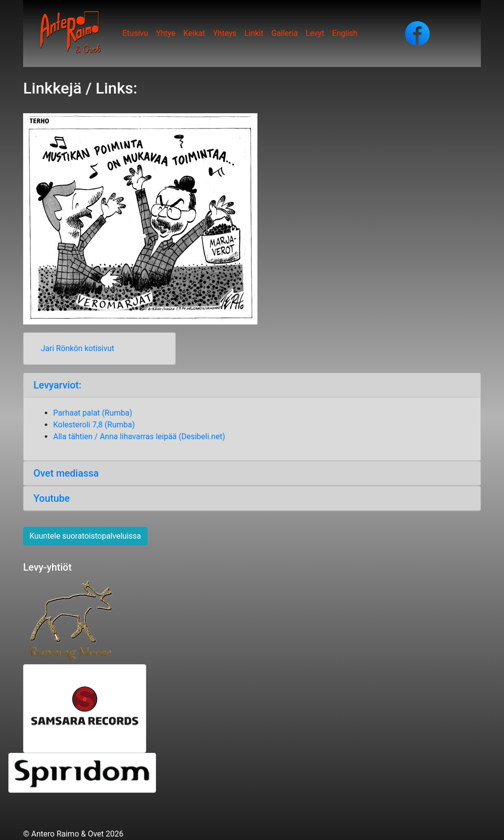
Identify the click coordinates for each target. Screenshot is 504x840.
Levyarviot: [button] (57, 385)
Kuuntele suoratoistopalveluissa (85, 536)
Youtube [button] (52, 498)
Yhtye (166, 33)
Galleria (284, 33)
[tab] (252, 385)
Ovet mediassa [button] (69, 473)
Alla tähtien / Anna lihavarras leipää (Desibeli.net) (139, 436)
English (345, 33)
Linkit (254, 33)
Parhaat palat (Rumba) (94, 413)
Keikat (194, 33)
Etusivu (135, 33)
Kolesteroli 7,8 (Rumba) (94, 425)
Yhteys (225, 33)
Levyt (315, 33)
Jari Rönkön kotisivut (78, 348)
